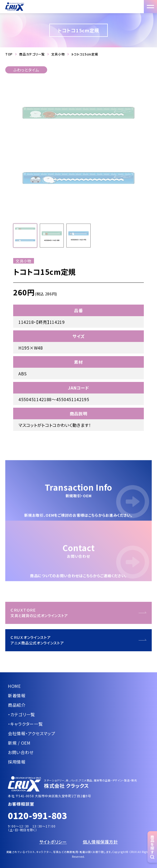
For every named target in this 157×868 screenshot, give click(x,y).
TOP (9, 54)
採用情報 (17, 762)
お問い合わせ (21, 752)
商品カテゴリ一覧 (32, 54)
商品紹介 (17, 705)
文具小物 (58, 54)
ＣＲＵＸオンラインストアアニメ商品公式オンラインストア (37, 640)
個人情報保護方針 (100, 842)
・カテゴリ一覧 (21, 714)
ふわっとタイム (26, 70)
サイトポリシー (53, 842)
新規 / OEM (19, 743)
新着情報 (17, 695)
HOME (14, 686)
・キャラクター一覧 (25, 724)
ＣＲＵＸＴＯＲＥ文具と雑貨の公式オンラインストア (39, 613)
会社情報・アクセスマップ (31, 733)
